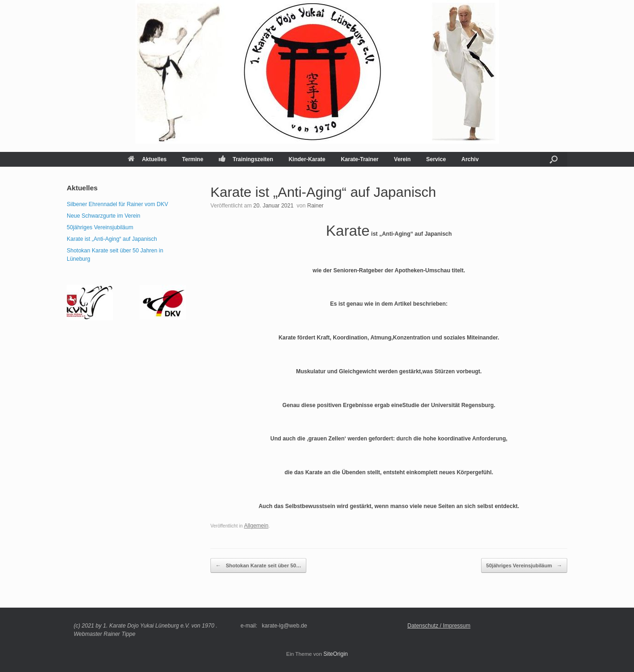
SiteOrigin (336, 654)
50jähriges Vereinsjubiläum (524, 565)
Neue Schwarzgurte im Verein (104, 216)
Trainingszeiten (246, 159)
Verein (402, 159)
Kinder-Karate (307, 159)
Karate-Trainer (359, 159)
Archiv (470, 159)
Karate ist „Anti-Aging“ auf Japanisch (112, 239)
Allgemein (256, 526)
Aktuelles (147, 159)
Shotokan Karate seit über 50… (258, 565)
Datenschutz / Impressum (439, 626)
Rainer (315, 206)
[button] (554, 159)
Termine (193, 159)
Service (436, 159)
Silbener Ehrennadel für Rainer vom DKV (117, 204)
